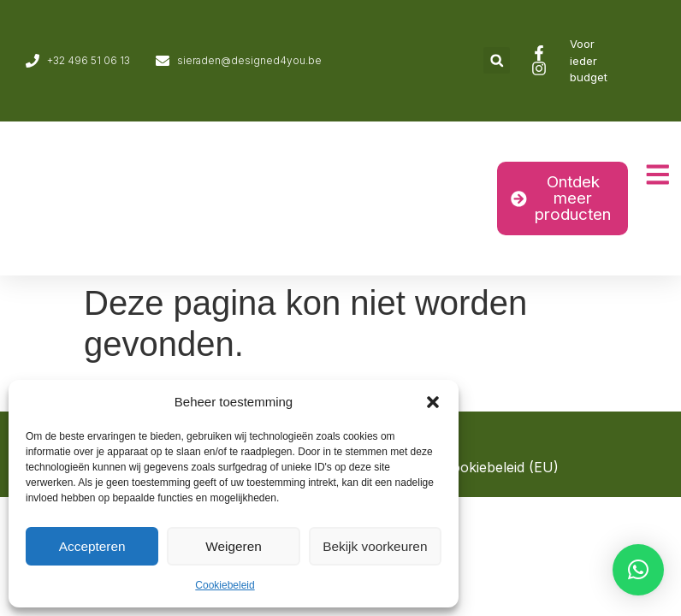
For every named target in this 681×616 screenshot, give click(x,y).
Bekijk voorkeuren (375, 546)
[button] (433, 402)
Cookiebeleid (225, 585)
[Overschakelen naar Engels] (657, 60)
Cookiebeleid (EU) (500, 467)
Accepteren (92, 546)
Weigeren (234, 546)
